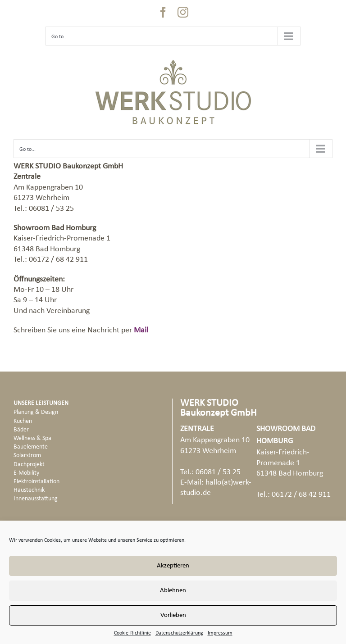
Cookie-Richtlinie (132, 633)
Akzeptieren (173, 566)
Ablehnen (173, 591)
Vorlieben (173, 615)
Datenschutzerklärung (179, 633)
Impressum (220, 633)
